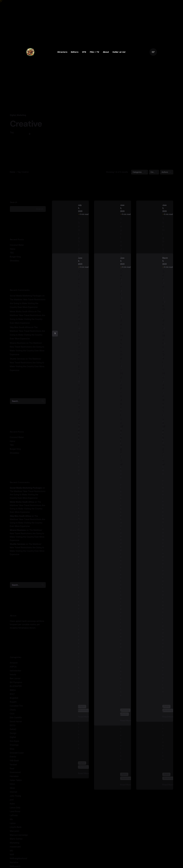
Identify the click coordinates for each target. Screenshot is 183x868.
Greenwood (15, 772)
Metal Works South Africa (22, 312)
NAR (12, 855)
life (11, 819)
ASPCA (13, 667)
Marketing (21, 115)
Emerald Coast (17, 753)
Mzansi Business (18, 343)
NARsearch (15, 866)
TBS (12, 253)
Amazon (14, 663)
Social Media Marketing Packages (26, 296)
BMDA (13, 690)
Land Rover (15, 811)
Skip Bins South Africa (20, 327)
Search (14, 202)
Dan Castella (16, 718)
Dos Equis (15, 741)
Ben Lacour (15, 678)
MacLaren (15, 831)
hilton (13, 784)
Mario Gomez (16, 839)
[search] (43, 401)
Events (13, 757)
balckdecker (16, 671)
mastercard (15, 847)
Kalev (12, 804)
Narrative (14, 862)
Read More (86, 773)
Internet (14, 792)
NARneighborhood (19, 858)
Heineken (14, 776)
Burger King (15, 257)
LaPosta (14, 815)
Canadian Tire (16, 706)
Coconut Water (17, 245)
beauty (13, 674)
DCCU (13, 725)
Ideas (12, 788)
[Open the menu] (153, 52)
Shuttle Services (17, 359)
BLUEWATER (16, 686)
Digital (13, 115)
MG (12, 851)
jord (12, 800)
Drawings (14, 745)
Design (13, 733)
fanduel (13, 765)
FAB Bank (14, 761)
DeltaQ (13, 729)
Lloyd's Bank (16, 827)
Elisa (12, 749)
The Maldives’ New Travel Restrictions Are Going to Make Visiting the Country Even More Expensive (28, 303)
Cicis (12, 714)
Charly (13, 710)
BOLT (12, 694)
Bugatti (13, 702)
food (12, 769)
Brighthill (14, 698)
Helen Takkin (16, 780)
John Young (15, 796)
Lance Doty (15, 808)
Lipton (13, 823)
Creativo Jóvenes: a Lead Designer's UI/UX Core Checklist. (79, 364)
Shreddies (15, 261)
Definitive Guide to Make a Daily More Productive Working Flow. (122, 370)
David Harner (16, 721)
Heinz (13, 249)
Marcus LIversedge (19, 835)
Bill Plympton (16, 682)
